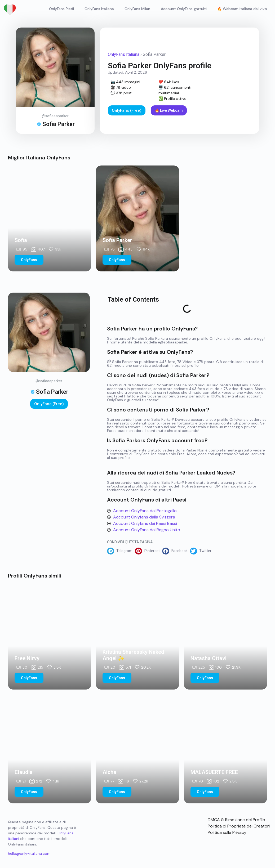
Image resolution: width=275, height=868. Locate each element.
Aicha (109, 772)
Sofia (21, 240)
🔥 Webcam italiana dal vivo (242, 9)
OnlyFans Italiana (99, 9)
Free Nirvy (27, 658)
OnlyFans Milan (137, 9)
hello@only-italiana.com (29, 853)
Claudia (24, 772)
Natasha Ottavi (209, 658)
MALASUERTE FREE (214, 772)
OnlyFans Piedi (61, 9)
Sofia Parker (117, 240)
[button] (121, 551)
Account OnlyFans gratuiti (184, 9)
